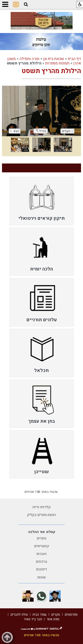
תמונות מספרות (57, 63)
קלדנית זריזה (41, 507)
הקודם (67, 131)
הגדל (41, 131)
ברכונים (41, 562)
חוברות (41, 554)
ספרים (41, 538)
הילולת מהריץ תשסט (51, 71)
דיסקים (41, 569)
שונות (42, 577)
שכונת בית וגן (54, 59)
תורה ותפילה (29, 59)
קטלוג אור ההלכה (42, 532)
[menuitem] (42, 201)
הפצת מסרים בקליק (41, 515)
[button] (26, 4)
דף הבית (74, 59)
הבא (15, 131)
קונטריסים (42, 546)
